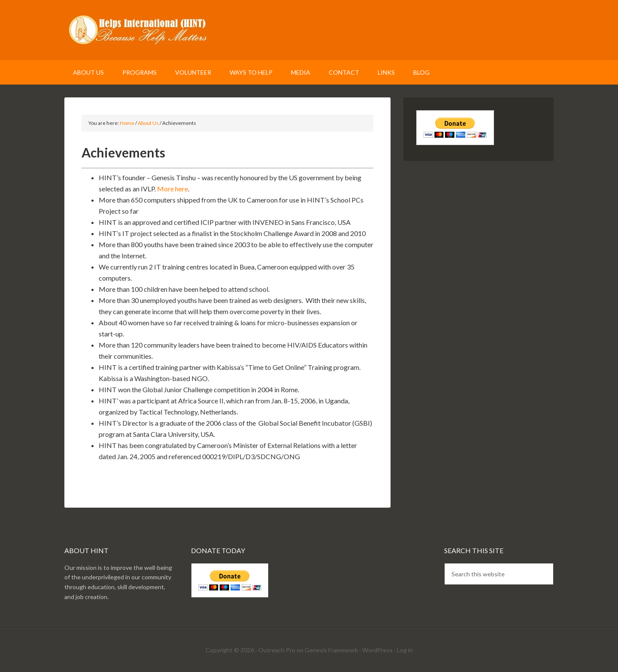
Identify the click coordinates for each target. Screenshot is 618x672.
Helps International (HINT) (309, 30)
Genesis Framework (331, 650)
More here (173, 189)
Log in (405, 650)
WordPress (377, 650)
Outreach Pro (277, 650)
